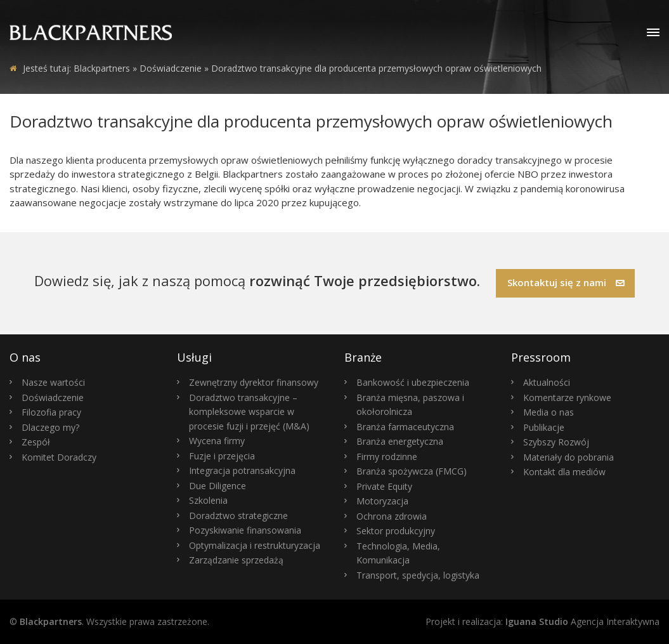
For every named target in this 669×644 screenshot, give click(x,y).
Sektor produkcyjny (396, 531)
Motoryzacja (382, 501)
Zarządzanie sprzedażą (236, 560)
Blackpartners (102, 68)
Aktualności (547, 382)
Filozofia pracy (51, 412)
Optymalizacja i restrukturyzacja (255, 545)
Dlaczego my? (50, 427)
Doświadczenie (53, 398)
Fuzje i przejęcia (222, 456)
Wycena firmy (217, 441)
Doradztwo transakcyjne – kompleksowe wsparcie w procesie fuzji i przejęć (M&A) (249, 412)
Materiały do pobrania (568, 457)
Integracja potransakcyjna (242, 470)
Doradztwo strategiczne (238, 516)
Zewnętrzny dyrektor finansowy (254, 382)
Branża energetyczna (400, 441)
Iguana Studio (537, 621)
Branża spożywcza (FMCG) (412, 471)
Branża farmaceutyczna (405, 427)
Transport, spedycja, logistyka (418, 575)
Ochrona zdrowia (392, 516)
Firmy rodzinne (387, 457)
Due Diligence (218, 486)
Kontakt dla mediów (564, 472)
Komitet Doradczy (59, 457)
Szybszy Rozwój (556, 442)
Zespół (36, 442)
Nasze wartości (53, 382)
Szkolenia (208, 500)
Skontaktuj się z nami (566, 282)
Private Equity (384, 486)
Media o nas (549, 412)
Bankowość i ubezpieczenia (413, 382)
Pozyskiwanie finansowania (245, 530)
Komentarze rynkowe (567, 398)
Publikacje (544, 427)
